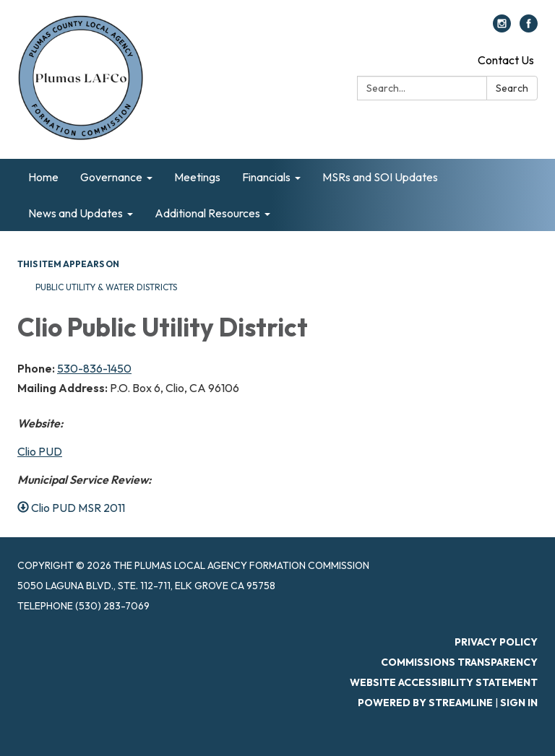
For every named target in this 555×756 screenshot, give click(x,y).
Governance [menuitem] (111, 177)
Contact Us (506, 60)
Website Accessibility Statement (444, 682)
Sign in (519, 703)
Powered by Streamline (425, 703)
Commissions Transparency (459, 662)
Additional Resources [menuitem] (207, 213)
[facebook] (529, 28)
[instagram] (502, 28)
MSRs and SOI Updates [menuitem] (380, 177)
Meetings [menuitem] (197, 177)
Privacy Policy (496, 642)
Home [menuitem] (43, 177)
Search (512, 88)
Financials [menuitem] (266, 177)
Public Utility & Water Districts (106, 287)
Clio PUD (40, 451)
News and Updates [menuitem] (76, 213)
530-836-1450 (94, 368)
